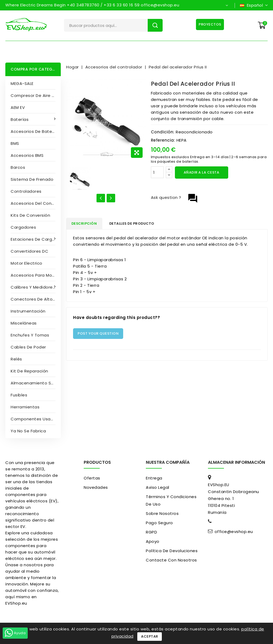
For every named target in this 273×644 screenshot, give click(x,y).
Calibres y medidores (33, 287)
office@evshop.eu (234, 532)
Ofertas (92, 478)
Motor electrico (27, 263)
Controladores (26, 191)
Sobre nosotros (162, 513)
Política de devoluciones (172, 551)
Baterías (20, 119)
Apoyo (153, 541)
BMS (15, 143)
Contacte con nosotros (171, 560)
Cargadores (23, 227)
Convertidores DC (29, 251)
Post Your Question (98, 334)
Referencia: (163, 140)
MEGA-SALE (22, 83)
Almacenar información (236, 462)
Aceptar (150, 636)
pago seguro (159, 523)
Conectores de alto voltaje (36, 299)
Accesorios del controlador (36, 203)
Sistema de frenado (32, 179)
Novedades (96, 487)
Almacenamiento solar (35, 383)
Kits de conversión (30, 215)
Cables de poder (28, 347)
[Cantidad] (157, 172)
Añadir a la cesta (202, 172)
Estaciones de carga (33, 239)
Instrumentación (28, 311)
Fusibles (19, 395)
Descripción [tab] (86, 224)
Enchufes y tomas (30, 335)
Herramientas (25, 407)
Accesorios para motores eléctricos (36, 275)
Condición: (163, 132)
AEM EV (18, 107)
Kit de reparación (29, 371)
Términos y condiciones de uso (171, 500)
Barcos (18, 167)
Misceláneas (24, 323)
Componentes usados (35, 419)
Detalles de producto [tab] (136, 224)
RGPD (151, 532)
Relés (16, 359)
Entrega (154, 478)
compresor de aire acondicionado (36, 95)
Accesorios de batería (34, 131)
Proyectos (210, 24)
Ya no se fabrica (28, 431)
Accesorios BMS (27, 155)
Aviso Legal (158, 487)
